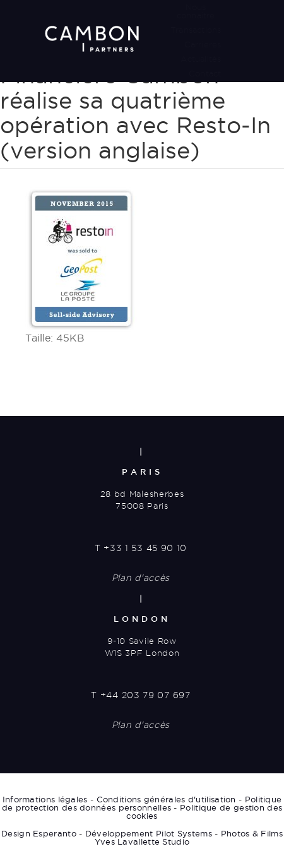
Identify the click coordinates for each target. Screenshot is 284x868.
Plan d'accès (141, 578)
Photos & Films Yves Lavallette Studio (189, 837)
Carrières (203, 44)
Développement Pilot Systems (149, 833)
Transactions (196, 30)
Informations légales (45, 799)
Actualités (201, 59)
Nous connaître (196, 11)
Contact (205, 73)
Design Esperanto (39, 833)
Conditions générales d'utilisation (166, 799)
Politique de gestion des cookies (204, 812)
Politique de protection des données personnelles (142, 803)
